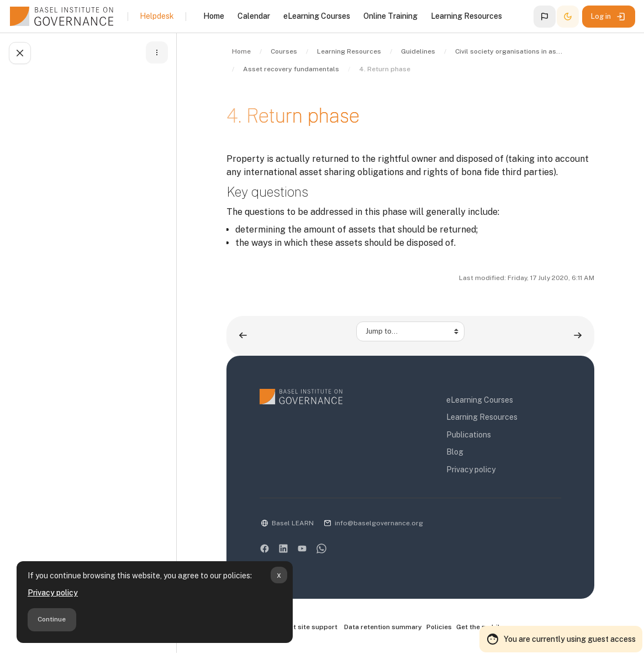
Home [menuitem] (214, 16)
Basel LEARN (293, 523)
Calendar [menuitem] (254, 16)
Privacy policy (53, 593)
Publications (469, 435)
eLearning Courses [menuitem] (317, 16)
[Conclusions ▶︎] (578, 336)
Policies (439, 627)
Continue (52, 619)
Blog (455, 452)
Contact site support (299, 627)
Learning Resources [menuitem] (466, 16)
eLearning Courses (480, 400)
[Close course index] (20, 53)
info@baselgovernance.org (379, 523)
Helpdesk (157, 16)
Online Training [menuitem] (390, 16)
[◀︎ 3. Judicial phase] (243, 336)
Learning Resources (482, 417)
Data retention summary (383, 627)
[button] (545, 17)
